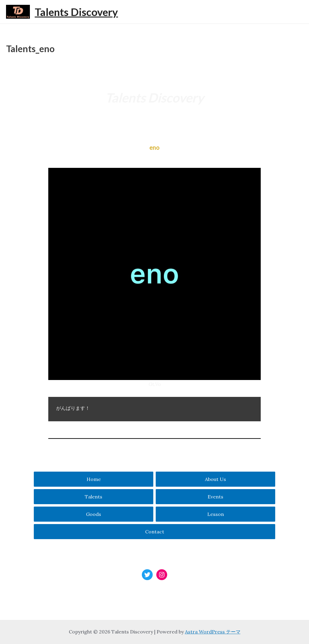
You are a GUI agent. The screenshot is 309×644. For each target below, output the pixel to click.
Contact (155, 532)
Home (94, 479)
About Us (215, 479)
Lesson (216, 514)
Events (215, 497)
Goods (94, 514)
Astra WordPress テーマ (213, 632)
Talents (94, 497)
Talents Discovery (76, 12)
